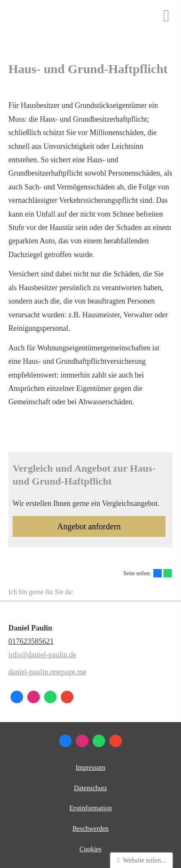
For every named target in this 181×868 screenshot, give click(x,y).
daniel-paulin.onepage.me (47, 672)
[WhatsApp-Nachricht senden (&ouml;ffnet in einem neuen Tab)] (50, 697)
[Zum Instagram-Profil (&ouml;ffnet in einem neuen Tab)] (34, 697)
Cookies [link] (90, 849)
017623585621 (31, 641)
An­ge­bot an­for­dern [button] (89, 526)
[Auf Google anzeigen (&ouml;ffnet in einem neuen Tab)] (67, 697)
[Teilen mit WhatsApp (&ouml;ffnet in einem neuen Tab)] (168, 573)
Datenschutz (90, 788)
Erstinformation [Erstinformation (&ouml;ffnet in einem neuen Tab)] (90, 808)
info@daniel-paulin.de (42, 655)
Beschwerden (90, 828)
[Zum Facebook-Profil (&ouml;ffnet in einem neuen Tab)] (17, 697)
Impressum (90, 767)
